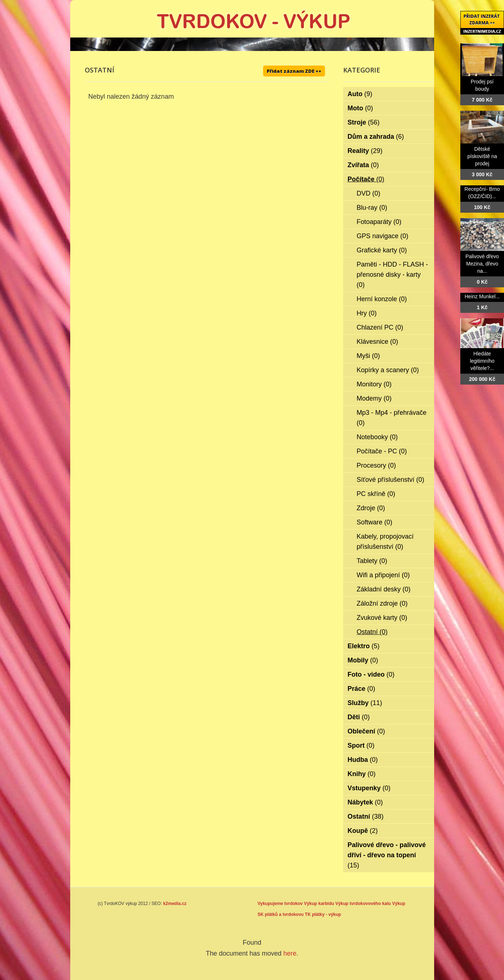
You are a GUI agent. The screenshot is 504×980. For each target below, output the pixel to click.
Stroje (364, 122)
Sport (361, 745)
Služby (365, 703)
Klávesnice (377, 342)
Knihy (362, 774)
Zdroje (371, 508)
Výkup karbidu (319, 904)
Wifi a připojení (383, 575)
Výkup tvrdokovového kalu (363, 904)
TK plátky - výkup (323, 914)
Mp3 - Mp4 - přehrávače (392, 418)
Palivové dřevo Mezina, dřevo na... (482, 264)
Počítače (366, 179)
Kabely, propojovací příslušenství (385, 542)
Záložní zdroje (382, 603)
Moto (360, 108)
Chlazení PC (380, 327)
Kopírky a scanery (388, 370)
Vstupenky (369, 788)
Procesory (376, 465)
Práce (361, 689)
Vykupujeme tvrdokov (280, 904)
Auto (360, 94)
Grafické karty (382, 250)
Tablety (372, 561)
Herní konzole (382, 299)
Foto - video (371, 674)
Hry (367, 313)
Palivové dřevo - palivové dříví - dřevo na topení (387, 855)
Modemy (374, 398)
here (290, 953)
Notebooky (377, 437)
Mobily (363, 660)
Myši (368, 356)
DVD (368, 193)
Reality (365, 151)
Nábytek (365, 802)
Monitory (374, 384)
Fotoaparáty (379, 222)
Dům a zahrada (376, 137)
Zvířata (363, 165)
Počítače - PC (382, 451)
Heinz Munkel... (482, 296)
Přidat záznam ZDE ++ (294, 71)
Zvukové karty (382, 618)
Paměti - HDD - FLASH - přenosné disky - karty (392, 275)
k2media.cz (175, 904)
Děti (359, 717)
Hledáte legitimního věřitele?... (482, 361)
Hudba (363, 760)
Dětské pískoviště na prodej (482, 156)
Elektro (364, 646)
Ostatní (372, 632)
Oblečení (366, 731)
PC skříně (376, 494)
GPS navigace (382, 236)
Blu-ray (372, 208)
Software (374, 522)
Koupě (363, 831)
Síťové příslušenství (390, 480)
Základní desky (384, 589)
